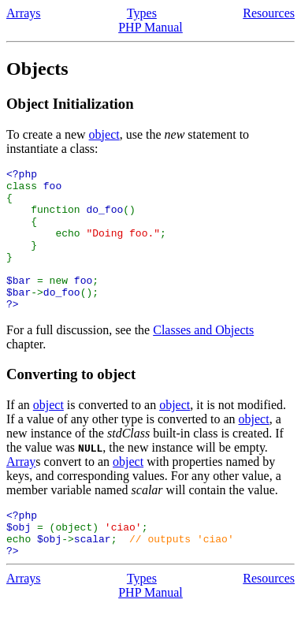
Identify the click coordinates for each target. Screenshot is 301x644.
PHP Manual (150, 27)
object (104, 134)
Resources (269, 13)
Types (142, 13)
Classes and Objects (203, 358)
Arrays (24, 13)
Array (21, 490)
